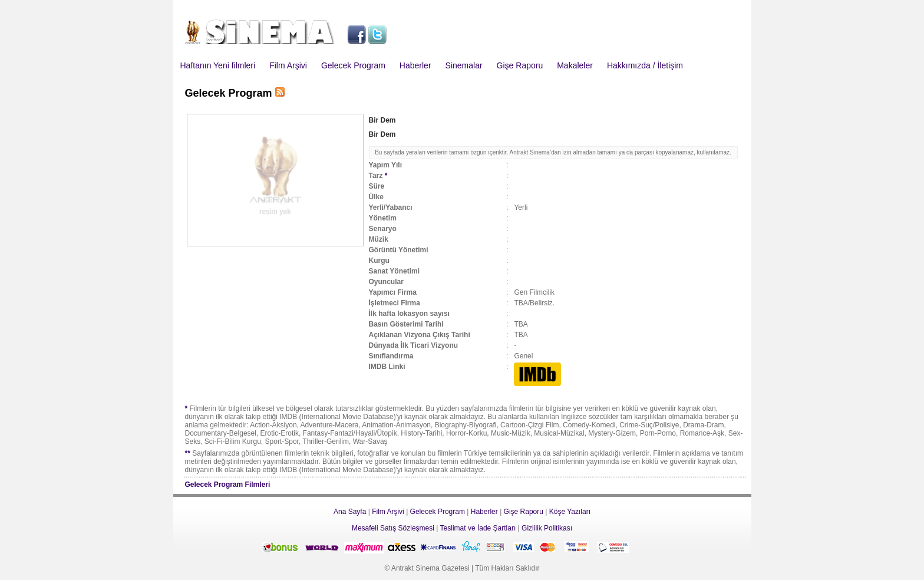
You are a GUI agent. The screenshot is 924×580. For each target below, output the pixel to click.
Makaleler (575, 65)
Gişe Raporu (520, 65)
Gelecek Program (353, 65)
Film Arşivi (288, 65)
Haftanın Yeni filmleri (218, 65)
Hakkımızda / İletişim (645, 65)
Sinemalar (464, 65)
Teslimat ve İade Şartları (478, 528)
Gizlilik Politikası (547, 528)
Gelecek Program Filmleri (228, 485)
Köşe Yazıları (570, 512)
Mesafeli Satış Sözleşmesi (393, 528)
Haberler (415, 65)
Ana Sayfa (350, 512)
